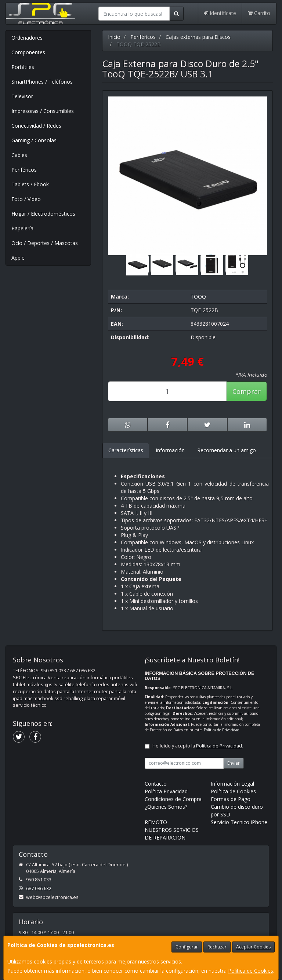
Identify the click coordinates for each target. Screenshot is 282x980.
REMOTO (156, 822)
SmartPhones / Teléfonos (42, 82)
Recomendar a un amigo (227, 450)
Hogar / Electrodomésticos (43, 214)
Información (170, 450)
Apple (18, 258)
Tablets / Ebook (30, 184)
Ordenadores (27, 38)
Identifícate (220, 13)
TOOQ (198, 297)
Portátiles (23, 67)
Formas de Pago (231, 799)
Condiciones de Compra (173, 799)
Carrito (259, 13)
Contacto (156, 784)
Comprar (247, 391)
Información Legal (232, 784)
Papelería (22, 228)
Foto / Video (26, 199)
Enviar (234, 763)
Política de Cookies (251, 971)
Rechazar (217, 947)
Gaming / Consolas (34, 140)
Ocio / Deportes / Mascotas (45, 243)
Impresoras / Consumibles (43, 111)
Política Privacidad (166, 791)
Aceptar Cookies (253, 947)
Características (126, 450)
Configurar (187, 947)
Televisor (22, 96)
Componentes (28, 52)
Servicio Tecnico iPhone (239, 822)
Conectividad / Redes (36, 126)
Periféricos (24, 170)
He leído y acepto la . (198, 746)
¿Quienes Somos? (166, 807)
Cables (19, 155)
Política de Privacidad (222, 730)
